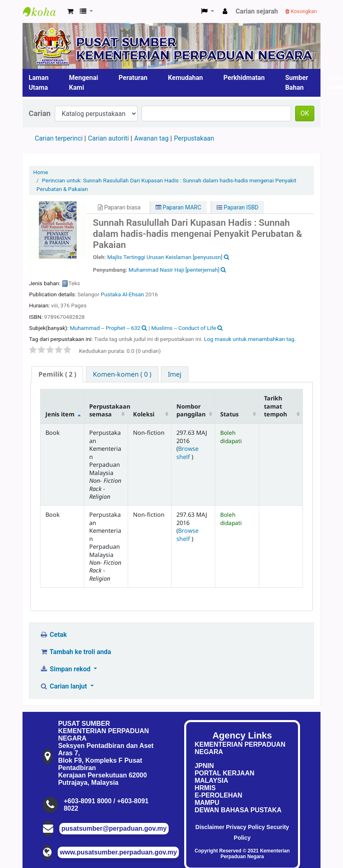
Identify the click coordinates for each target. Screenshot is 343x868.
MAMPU (207, 803)
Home (41, 172)
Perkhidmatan (244, 78)
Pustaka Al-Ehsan (122, 294)
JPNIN (204, 766)
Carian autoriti (108, 138)
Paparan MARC (178, 207)
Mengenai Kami (84, 83)
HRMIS (205, 788)
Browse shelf (187, 452)
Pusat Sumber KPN (43, 11)
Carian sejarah (257, 11)
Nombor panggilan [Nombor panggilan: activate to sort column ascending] (191, 410)
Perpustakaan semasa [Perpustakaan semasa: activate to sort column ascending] (108, 410)
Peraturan (133, 78)
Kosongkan (301, 11)
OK (305, 113)
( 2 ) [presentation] (57, 374)
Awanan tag (151, 138)
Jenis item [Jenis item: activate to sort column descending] (60, 414)
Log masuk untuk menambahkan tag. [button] (250, 339)
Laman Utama (39, 83)
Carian (40, 113)
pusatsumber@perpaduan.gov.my (114, 828)
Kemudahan (185, 78)
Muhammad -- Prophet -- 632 (105, 328)
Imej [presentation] (175, 374)
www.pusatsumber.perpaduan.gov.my (118, 852)
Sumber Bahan (297, 83)
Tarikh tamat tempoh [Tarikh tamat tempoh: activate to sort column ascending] (275, 406)
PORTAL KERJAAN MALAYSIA (224, 777)
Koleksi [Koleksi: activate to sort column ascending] (144, 414)
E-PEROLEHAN (218, 795)
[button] (70, 11)
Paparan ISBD (238, 207)
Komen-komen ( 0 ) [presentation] (122, 374)
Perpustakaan (194, 138)
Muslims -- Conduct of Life (184, 328)
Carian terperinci (59, 138)
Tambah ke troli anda (75, 652)
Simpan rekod (66, 669)
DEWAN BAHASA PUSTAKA (238, 810)
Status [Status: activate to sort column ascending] (229, 414)
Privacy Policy (245, 827)
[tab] (57, 374)
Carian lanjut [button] (64, 686)
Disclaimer (210, 827)
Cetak (53, 635)
